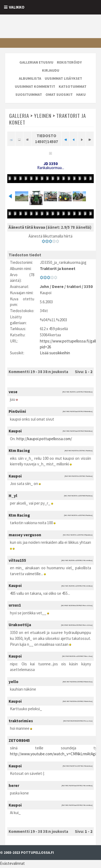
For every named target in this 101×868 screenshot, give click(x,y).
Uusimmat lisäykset (63, 78)
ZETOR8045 (19, 741)
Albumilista (30, 78)
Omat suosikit (59, 94)
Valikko (17, 7)
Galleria (19, 115)
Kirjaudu (51, 70)
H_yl (13, 497)
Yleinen (43, 115)
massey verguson (25, 536)
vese (13, 393)
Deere (58, 288)
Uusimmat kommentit (35, 86)
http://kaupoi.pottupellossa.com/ (44, 440)
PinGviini (17, 412)
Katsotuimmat (73, 86)
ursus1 (15, 606)
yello (13, 683)
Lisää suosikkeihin (55, 354)
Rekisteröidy (69, 62)
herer (14, 787)
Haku (81, 94)
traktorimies (21, 722)
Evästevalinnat (12, 864)
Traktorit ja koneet (58, 270)
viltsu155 (17, 561)
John (44, 288)
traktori (74, 288)
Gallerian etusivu (36, 62)
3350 (88, 288)
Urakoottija (20, 626)
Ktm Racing (19, 452)
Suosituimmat (29, 94)
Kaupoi (15, 432)
